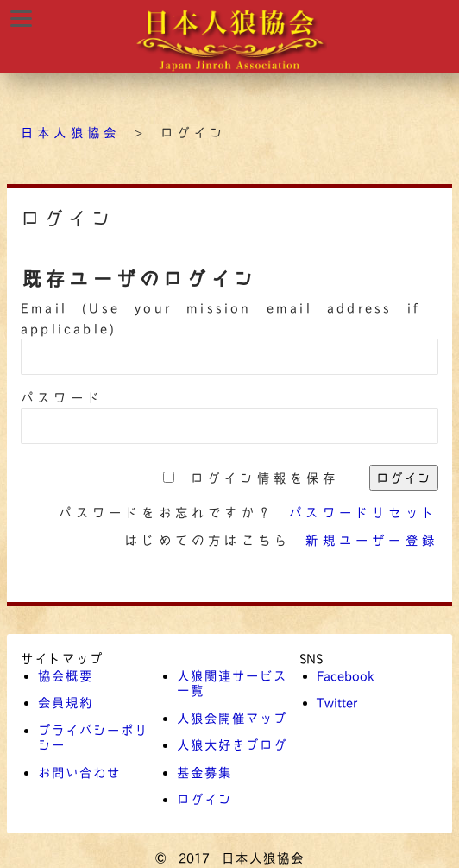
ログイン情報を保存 (265, 478)
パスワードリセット (364, 512)
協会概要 (66, 675)
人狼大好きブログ (232, 744)
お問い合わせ (79, 772)
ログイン (204, 799)
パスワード (62, 397)
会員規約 (66, 702)
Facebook (345, 675)
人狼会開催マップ (232, 718)
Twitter (337, 702)
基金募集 (204, 772)
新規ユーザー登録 (372, 540)
